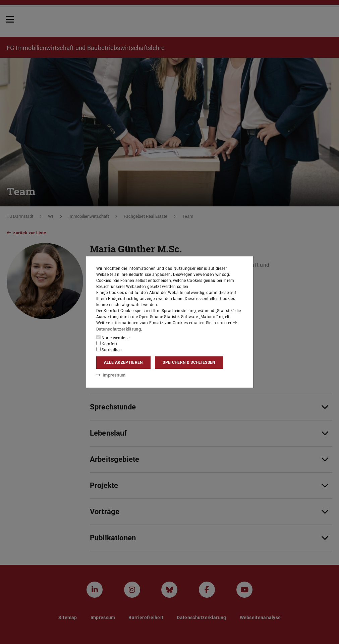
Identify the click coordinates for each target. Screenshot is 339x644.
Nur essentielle (113, 337)
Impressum (110, 375)
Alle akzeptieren (123, 362)
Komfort (107, 343)
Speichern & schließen (189, 362)
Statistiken (109, 349)
